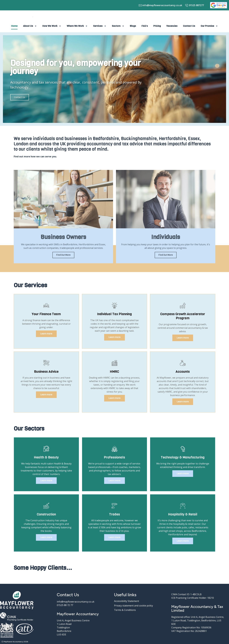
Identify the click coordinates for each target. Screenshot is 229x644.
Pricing (157, 26)
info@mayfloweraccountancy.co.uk (76, 602)
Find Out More (63, 255)
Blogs (133, 26)
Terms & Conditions (125, 610)
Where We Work (77, 26)
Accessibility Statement (127, 601)
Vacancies (172, 26)
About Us (30, 26)
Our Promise (209, 26)
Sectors (118, 26)
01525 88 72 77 (65, 605)
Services (100, 26)
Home (14, 26)
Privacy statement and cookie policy (133, 606)
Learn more (46, 334)
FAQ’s (145, 26)
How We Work (52, 26)
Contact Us (189, 26)
